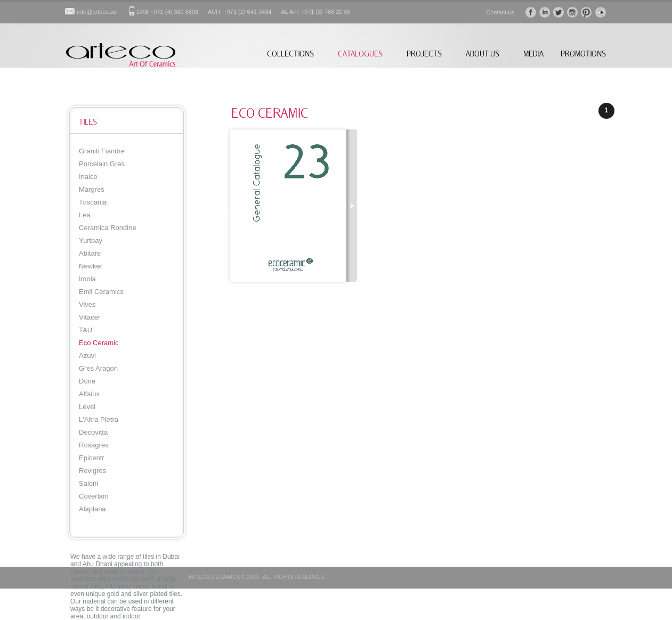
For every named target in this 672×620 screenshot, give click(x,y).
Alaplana (92, 509)
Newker (91, 266)
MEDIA (533, 54)
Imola (87, 279)
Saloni (88, 483)
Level (87, 407)
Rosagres (94, 445)
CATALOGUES (360, 54)
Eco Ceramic (99, 343)
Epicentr (92, 458)
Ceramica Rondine (108, 228)
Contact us (500, 12)
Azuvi (87, 356)
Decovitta (93, 432)
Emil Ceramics (101, 292)
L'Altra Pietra (99, 419)
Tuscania (93, 202)
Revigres (92, 471)
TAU (86, 330)
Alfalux (89, 394)
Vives (87, 304)
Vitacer (90, 317)
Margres (92, 189)
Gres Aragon (98, 368)
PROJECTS (424, 54)
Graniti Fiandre (102, 151)
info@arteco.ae (97, 12)
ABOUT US (483, 54)
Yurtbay (91, 240)
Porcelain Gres (102, 164)
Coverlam (94, 496)
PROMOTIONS (583, 54)
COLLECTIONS (290, 54)
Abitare (90, 253)
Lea (85, 215)
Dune (87, 381)
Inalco (88, 177)
